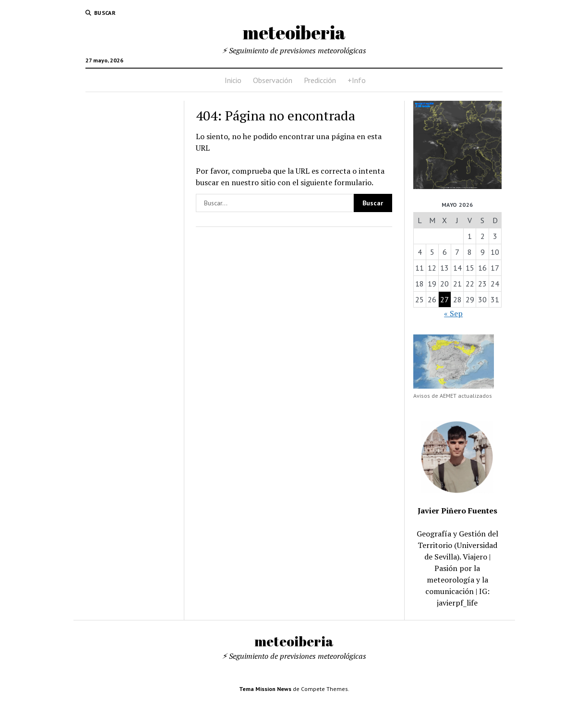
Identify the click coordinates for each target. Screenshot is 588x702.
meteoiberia (294, 32)
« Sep (453, 313)
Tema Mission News (265, 689)
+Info (357, 80)
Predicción (320, 80)
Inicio (233, 80)
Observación (273, 80)
